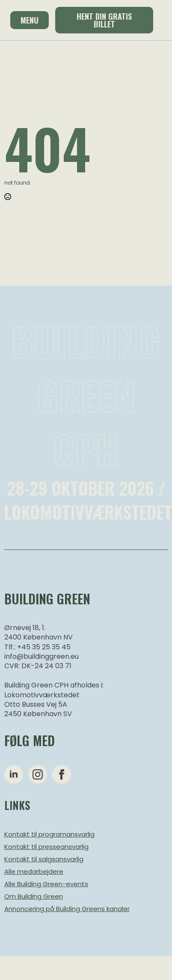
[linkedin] (14, 774)
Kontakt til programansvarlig (49, 834)
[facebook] (62, 774)
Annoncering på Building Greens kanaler (67, 909)
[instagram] (38, 774)
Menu (30, 20)
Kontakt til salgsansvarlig (44, 859)
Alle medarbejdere (34, 871)
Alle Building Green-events (46, 884)
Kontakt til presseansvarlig (46, 847)
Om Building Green (34, 896)
